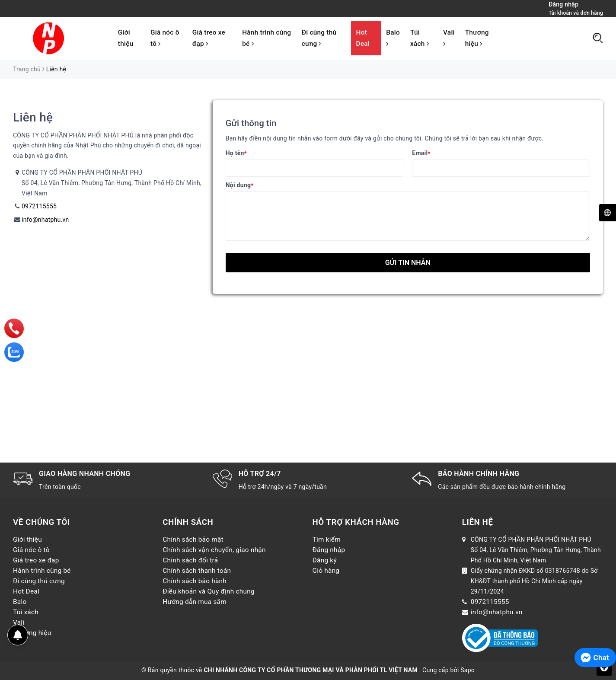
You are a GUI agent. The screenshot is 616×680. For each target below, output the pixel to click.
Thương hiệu (477, 38)
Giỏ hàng (326, 571)
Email (421, 153)
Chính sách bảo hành (195, 581)
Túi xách (420, 38)
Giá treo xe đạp (209, 38)
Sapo (468, 670)
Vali (449, 38)
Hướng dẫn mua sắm (195, 602)
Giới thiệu (126, 38)
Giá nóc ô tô (165, 38)
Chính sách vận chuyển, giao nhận (214, 550)
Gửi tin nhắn (408, 263)
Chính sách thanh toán (197, 571)
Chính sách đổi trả (190, 560)
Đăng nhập (329, 550)
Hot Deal (363, 38)
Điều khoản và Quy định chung (209, 591)
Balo (393, 38)
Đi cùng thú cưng (319, 38)
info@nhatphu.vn (45, 220)
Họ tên (236, 153)
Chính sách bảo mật (193, 540)
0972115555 (39, 206)
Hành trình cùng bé (267, 38)
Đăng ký (325, 560)
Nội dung (240, 185)
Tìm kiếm (327, 540)
